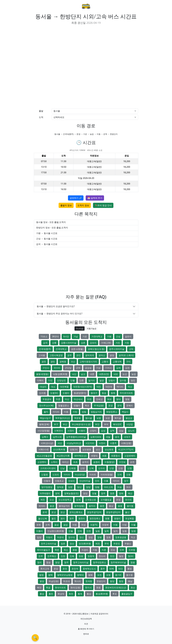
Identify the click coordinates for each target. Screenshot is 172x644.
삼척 (112, 431)
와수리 (128, 500)
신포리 (56, 475)
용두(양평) (79, 506)
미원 (66, 412)
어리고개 (108, 487)
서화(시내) (44, 449)
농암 (134, 374)
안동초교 (59, 481)
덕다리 (120, 387)
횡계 (80, 594)
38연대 (55, 336)
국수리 (57, 368)
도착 (41, 117)
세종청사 (115, 456)
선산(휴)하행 (59, 449)
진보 (113, 550)
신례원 (72, 468)
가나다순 (80, 328)
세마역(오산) (80, 456)
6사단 (66, 336)
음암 (66, 525)
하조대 (66, 581)
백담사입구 (45, 418)
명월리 (77, 406)
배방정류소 (112, 412)
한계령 (89, 581)
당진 (133, 380)
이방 (124, 525)
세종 (104, 456)
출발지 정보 (66, 205)
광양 (112, 355)
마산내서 (78, 399)
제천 (98, 544)
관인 (78, 355)
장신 (82, 537)
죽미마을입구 (44, 550)
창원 (81, 556)
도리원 (42, 393)
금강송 (88, 368)
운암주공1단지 (94, 512)
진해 (72, 556)
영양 (85, 493)
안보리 (72, 481)
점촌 (63, 544)
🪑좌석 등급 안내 (103, 205)
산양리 (93, 431)
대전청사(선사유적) (83, 387)
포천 (99, 575)
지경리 (85, 550)
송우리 (85, 462)
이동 (115, 525)
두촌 (58, 399)
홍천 (51, 594)
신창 (130, 468)
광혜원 (63, 362)
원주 (72, 518)
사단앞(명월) (44, 431)
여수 (128, 487)
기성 (98, 368)
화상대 (61, 594)
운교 (54, 512)
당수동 (123, 380)
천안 (112, 556)
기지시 (108, 368)
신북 (92, 468)
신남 (62, 468)
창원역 (91, 556)
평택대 (80, 575)
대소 (53, 387)
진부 (122, 550)
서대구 (127, 437)
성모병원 (87, 449)
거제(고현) (106, 343)
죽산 (66, 550)
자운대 (60, 537)
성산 (98, 449)
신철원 (45, 475)
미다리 (56, 412)
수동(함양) (109, 462)
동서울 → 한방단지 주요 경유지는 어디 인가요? (60, 314)
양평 (97, 487)
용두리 (92, 506)
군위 (78, 368)
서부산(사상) (47, 443)
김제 (118, 368)
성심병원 (109, 449)
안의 (97, 481)
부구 (56, 424)
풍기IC (118, 575)
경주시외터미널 (117, 349)
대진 (99, 387)
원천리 (82, 518)
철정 (121, 556)
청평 (133, 562)
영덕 (57, 493)
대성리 (43, 387)
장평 (100, 537)
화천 (71, 594)
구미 (128, 362)
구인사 (46, 368)
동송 (104, 393)
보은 (108, 418)
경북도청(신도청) (96, 349)
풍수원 (129, 575)
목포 (87, 406)
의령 (75, 525)
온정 (118, 500)
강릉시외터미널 (69, 343)
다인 (50, 380)
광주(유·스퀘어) (126, 355)
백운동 (78, 418)
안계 (120, 475)
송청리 (97, 462)
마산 (67, 399)
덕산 (130, 387)
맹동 (127, 399)
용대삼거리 (64, 506)
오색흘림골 (106, 500)
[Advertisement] (59, 46)
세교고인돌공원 (44, 456)
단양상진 (61, 380)
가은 (85, 336)
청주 (66, 562)
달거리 (92, 380)
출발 (41, 111)
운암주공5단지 (113, 512)
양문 (70, 487)
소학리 (54, 462)
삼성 (103, 431)
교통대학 (117, 362)
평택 (50, 575)
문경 (111, 406)
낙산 (74, 374)
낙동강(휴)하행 (60, 374)
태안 (121, 569)
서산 (60, 443)
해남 (130, 581)
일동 (98, 531)
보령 (99, 418)
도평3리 (54, 393)
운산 (63, 512)
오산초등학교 (65, 500)
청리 (39, 562)
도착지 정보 (83, 205)
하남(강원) (54, 581)
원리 (63, 518)
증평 (75, 550)
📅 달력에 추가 (95, 198)
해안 (39, 588)
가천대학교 (97, 336)
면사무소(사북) (46, 406)
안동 (128, 475)
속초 (75, 462)
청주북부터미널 (118, 562)
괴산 (73, 362)
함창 (121, 581)
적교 (133, 537)
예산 (130, 493)
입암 (39, 537)
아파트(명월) (107, 475)
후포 (115, 594)
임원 (134, 531)
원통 (107, 518)
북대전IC (117, 424)
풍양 (42, 581)
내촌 (92, 374)
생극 (117, 437)
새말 (108, 437)
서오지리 (90, 443)
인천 (89, 531)
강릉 (54, 343)
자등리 (49, 537)
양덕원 (60, 487)
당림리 (112, 380)
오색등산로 (91, 500)
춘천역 (75, 569)
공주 (69, 355)
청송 (48, 562)
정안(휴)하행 (85, 544)
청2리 (131, 556)
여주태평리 (45, 493)
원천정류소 (95, 518)
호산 (133, 588)
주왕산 (128, 544)
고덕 (131, 349)
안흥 (106, 481)
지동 (95, 550)
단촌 (82, 380)
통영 (130, 569)
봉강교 (129, 418)
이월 (133, 525)
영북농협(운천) (71, 493)
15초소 (44, 336)
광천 (44, 362)
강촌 (83, 343)
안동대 (47, 481)
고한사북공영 (56, 355)
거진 (118, 343)
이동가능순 (92, 328)
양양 (88, 487)
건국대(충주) (45, 349)
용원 (120, 506)
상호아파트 (96, 437)
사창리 (71, 431)
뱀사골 (89, 418)
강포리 (93, 343)
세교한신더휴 (63, 456)
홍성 (42, 594)
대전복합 (64, 387)
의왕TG (94, 525)
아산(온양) (80, 475)
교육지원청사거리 (88, 362)
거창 (127, 343)
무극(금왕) (99, 406)
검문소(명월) (77, 349)
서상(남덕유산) (74, 443)
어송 (120, 487)
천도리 (102, 556)
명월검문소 (64, 406)
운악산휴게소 (76, 512)
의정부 (105, 525)
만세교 (99, 399)
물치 (46, 412)
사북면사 (59, 431)
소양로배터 (130, 456)
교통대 (105, 362)
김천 (127, 368)
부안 (97, 424)
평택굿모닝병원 (65, 575)
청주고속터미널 (81, 562)
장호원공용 (121, 537)
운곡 (45, 512)
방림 (84, 412)
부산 (65, 424)
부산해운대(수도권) (81, 424)
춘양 (56, 569)
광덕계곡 (90, 355)
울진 (54, 518)
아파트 (93, 475)
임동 (125, 531)
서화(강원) (126, 443)
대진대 (109, 387)
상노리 (131, 431)
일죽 (107, 531)
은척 (48, 525)
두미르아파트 (126, 393)
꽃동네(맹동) (42, 374)
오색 (78, 500)
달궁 (102, 380)
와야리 (42, 506)
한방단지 (101, 581)
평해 (90, 575)
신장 (121, 468)
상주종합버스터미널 (76, 437)
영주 (103, 493)
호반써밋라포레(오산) (116, 588)
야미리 (116, 481)
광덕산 (102, 355)
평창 (41, 575)
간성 (118, 336)
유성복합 (130, 518)
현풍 (98, 588)
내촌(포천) (104, 374)
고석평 (42, 355)
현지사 (88, 588)
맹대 (118, 399)
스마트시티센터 (48, 468)
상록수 (45, 437)
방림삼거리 (96, 412)
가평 (109, 336)
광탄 (53, 362)
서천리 (102, 443)
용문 (102, 506)
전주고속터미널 (49, 544)
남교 (83, 374)
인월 (71, 531)
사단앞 (130, 424)
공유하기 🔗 (76, 198)
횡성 (89, 594)
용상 (111, 506)
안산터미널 (85, 481)
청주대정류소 (100, 562)
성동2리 (74, 449)
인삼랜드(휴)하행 (56, 531)
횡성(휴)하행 (102, 594)
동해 (113, 393)
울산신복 (43, 518)
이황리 (40, 531)
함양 (112, 581)
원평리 (117, 518)
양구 (126, 481)
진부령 (132, 550)
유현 (39, 525)
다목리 (40, 380)
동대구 (94, 393)
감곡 (45, 343)
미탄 (75, 412)
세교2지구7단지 (126, 449)
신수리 (102, 468)
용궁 (52, 506)
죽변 (57, 550)
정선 (72, 544)
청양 (57, 562)
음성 (57, 525)
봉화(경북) (44, 424)
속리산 (65, 462)
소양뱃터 (42, 462)
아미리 (67, 475)
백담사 (125, 412)
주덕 (107, 544)
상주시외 (57, 437)
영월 (94, 493)
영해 (121, 493)
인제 (80, 531)
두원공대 (47, 399)
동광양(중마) (80, 393)
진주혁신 (52, 556)
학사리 (78, 581)
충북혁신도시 (89, 569)
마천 (89, 399)
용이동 (130, 506)
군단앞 (68, 368)
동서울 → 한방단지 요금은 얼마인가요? (56, 306)
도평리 (66, 393)
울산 (127, 512)
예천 (43, 500)
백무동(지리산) (63, 418)
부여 (106, 424)
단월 (73, 380)
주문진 (117, 544)
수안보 (122, 462)
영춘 (112, 493)
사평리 (82, 431)
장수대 (72, 537)
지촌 (104, 550)
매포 (109, 399)
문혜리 (130, 406)
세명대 (94, 456)
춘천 (65, 569)
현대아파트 (60, 588)
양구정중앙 (47, 487)
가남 (76, 336)
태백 (112, 569)
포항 (108, 575)
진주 (41, 556)
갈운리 (128, 336)
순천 (132, 462)
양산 (79, 487)
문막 (120, 406)
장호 (109, 537)
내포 (116, 374)
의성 (83, 525)
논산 (125, 374)
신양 (112, 468)
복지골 (118, 418)
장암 (91, 537)
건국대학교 (61, 349)
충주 (103, 569)
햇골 (48, 588)
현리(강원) (75, 588)
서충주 (113, 443)
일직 (116, 531)
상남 (121, 431)
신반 (83, 468)
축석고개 (45, 569)
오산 (52, 500)
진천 (63, 556)
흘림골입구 (127, 594)
